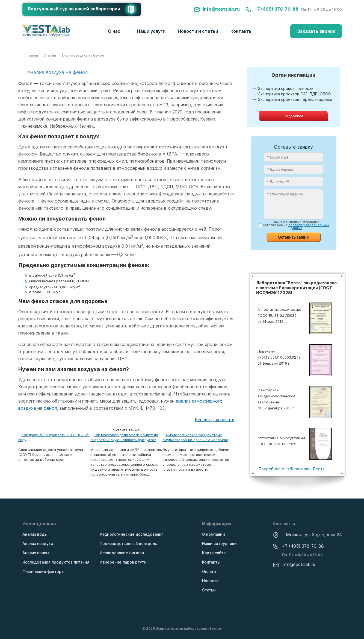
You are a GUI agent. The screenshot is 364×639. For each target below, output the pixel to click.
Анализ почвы (36, 553)
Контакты (242, 31)
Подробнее (294, 116)
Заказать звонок (316, 31)
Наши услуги (151, 31)
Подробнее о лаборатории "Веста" (293, 469)
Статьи (209, 590)
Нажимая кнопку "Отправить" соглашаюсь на (296, 225)
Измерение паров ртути (123, 562)
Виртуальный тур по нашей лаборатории (84, 9)
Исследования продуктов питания (56, 562)
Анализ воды (35, 534)
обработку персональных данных (309, 226)
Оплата (209, 571)
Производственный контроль (128, 543)
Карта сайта (214, 553)
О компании (214, 534)
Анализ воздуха (38, 543)
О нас (114, 31)
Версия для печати (215, 420)
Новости (210, 581)
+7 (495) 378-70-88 (272, 9)
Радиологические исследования (132, 534)
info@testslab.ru (217, 9)
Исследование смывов (122, 553)
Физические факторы (43, 571)
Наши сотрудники (219, 543)
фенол (50, 408)
